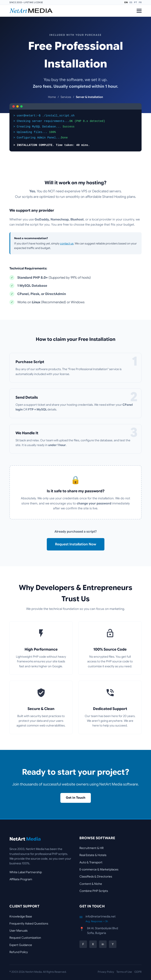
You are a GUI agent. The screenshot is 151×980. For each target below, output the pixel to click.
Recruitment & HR (92, 848)
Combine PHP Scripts (94, 891)
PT (135, 2)
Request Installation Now (76, 544)
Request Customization (25, 938)
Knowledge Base (21, 916)
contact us (67, 243)
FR (140, 2)
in (103, 944)
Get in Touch (76, 798)
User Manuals (18, 931)
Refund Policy (19, 952)
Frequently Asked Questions (29, 923)
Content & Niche (91, 884)
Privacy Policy (106, 972)
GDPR (138, 972)
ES (131, 2)
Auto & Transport (91, 862)
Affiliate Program (21, 879)
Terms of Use (124, 972)
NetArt (25, 839)
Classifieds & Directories (96, 876)
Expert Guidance (21, 945)
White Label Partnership (26, 872)
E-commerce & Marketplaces (99, 869)
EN (126, 2)
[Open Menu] (139, 11)
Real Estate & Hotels (93, 855)
